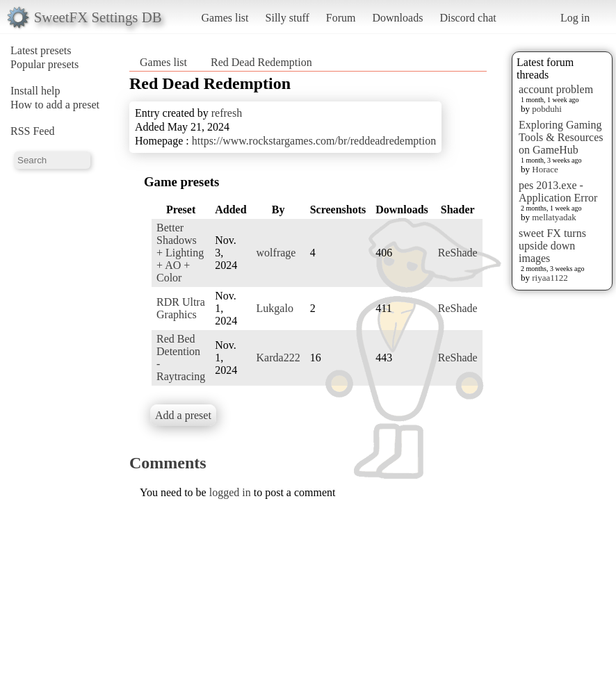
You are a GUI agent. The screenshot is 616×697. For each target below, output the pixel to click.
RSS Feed (33, 131)
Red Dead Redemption (261, 62)
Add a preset (183, 415)
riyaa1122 (550, 278)
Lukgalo (275, 308)
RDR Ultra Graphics (181, 308)
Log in (575, 18)
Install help (35, 91)
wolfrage (276, 253)
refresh (227, 113)
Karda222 (278, 358)
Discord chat (468, 18)
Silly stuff (287, 18)
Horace (545, 169)
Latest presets (41, 50)
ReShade (458, 253)
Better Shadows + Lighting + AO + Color (180, 253)
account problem (556, 89)
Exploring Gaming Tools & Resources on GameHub (561, 137)
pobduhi (547, 109)
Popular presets (44, 64)
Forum (341, 18)
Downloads (397, 18)
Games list (225, 18)
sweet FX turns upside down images (552, 246)
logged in (230, 492)
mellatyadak (554, 217)
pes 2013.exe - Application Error (558, 191)
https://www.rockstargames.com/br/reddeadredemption (314, 141)
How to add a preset (55, 105)
